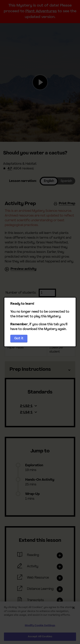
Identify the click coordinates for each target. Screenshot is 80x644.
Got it (19, 339)
